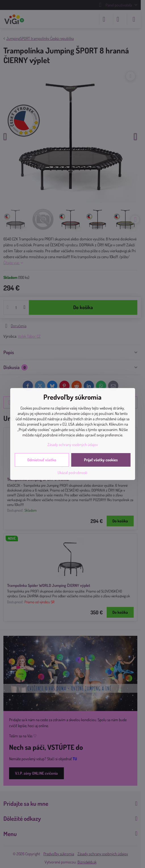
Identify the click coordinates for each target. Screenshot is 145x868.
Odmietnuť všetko (42, 460)
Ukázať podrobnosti (72, 472)
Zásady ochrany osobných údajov (73, 444)
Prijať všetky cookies (101, 460)
